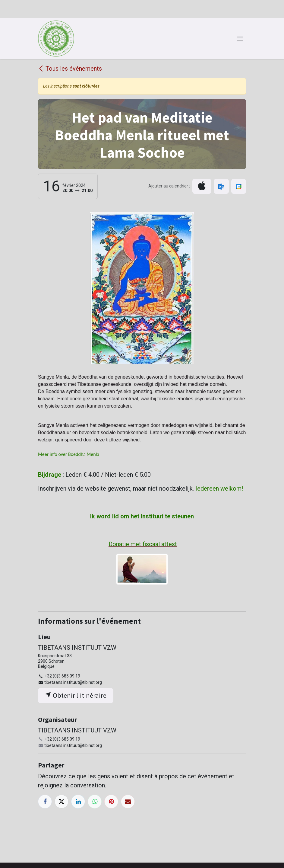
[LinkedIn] (78, 802)
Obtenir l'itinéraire (76, 695)
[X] (62, 802)
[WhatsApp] (95, 802)
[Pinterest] (111, 802)
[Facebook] (45, 802)
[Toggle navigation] (240, 39)
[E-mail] (128, 802)
